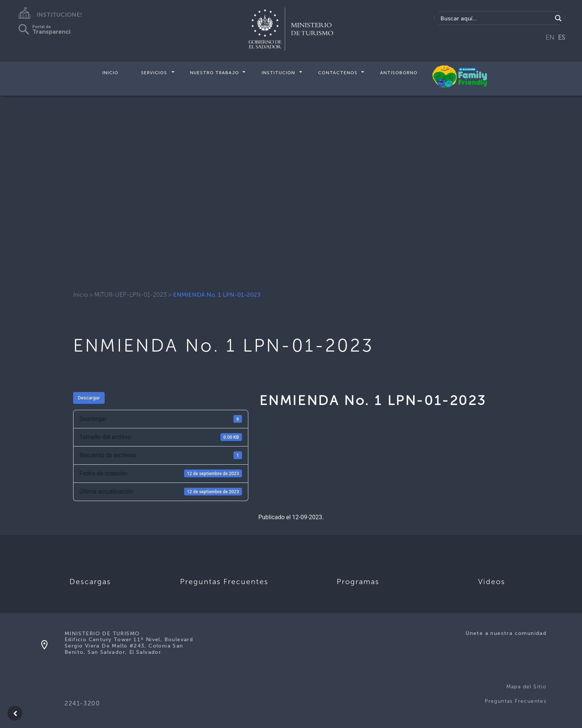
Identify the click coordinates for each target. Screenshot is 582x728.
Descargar (89, 398)
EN (550, 37)
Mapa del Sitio (527, 687)
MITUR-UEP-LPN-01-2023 (130, 295)
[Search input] (495, 18)
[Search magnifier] (558, 18)
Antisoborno (399, 73)
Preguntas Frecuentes (516, 701)
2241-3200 (82, 703)
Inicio (110, 73)
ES (562, 37)
